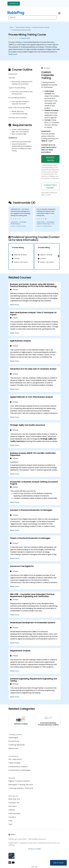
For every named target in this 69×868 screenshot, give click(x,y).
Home (11, 27)
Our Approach (15, 759)
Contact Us (14, 4)
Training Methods (17, 745)
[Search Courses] (33, 17)
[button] (58, 256)
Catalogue (13, 738)
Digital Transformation (19, 781)
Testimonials (14, 813)
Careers (12, 817)
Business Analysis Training (41, 27)
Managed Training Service (21, 785)
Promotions (14, 741)
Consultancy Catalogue (20, 770)
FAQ (10, 821)
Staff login (35, 867)
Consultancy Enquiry (18, 767)
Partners (13, 806)
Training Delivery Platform (21, 788)
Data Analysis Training (23, 27)
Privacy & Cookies (34, 849)
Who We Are (14, 799)
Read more (13, 54)
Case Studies (14, 763)
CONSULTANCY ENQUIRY (50, 186)
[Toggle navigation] (59, 13)
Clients (12, 810)
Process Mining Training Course (21, 30)
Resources (13, 748)
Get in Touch (58, 863)
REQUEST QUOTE (50, 159)
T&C (10, 824)
